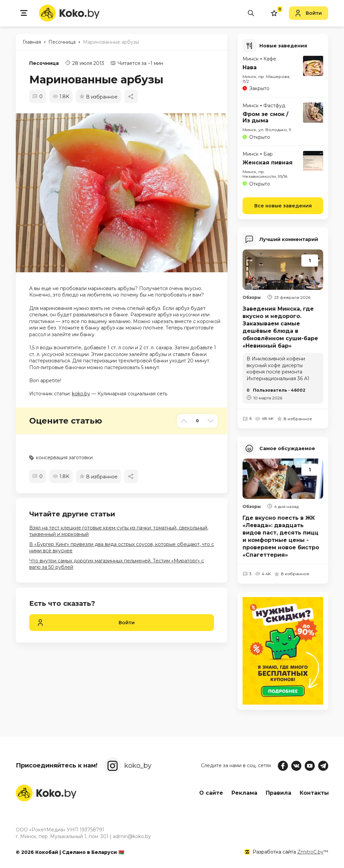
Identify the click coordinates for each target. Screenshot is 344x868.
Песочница (44, 63)
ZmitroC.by (310, 851)
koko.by (81, 394)
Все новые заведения (283, 205)
